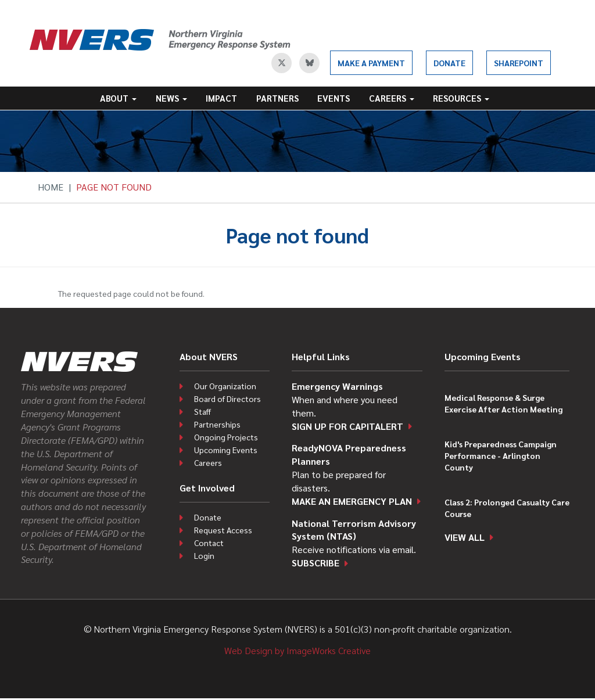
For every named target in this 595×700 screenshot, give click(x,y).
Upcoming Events (226, 450)
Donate (449, 63)
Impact (221, 98)
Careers (392, 98)
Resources (461, 98)
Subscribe (316, 563)
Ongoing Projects (226, 437)
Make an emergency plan (352, 501)
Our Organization (225, 386)
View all (465, 537)
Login (204, 555)
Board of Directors (227, 399)
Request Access (223, 530)
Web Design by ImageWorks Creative (297, 650)
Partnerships (217, 424)
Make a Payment (371, 63)
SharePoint (519, 63)
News (171, 98)
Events (334, 98)
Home (51, 187)
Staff (202, 411)
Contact (209, 543)
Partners (277, 98)
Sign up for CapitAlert (347, 426)
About (118, 98)
